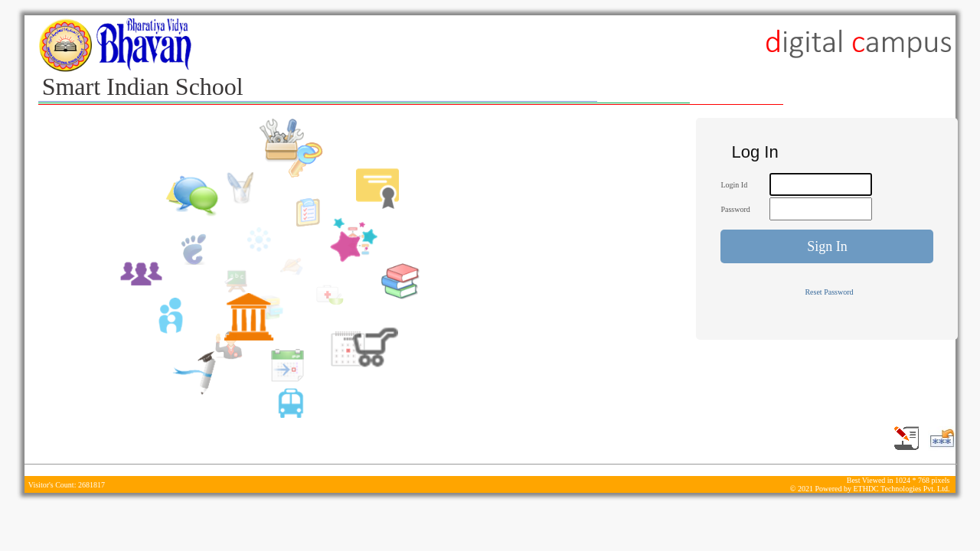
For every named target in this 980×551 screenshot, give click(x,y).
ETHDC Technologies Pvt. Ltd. (901, 489)
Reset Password (829, 292)
